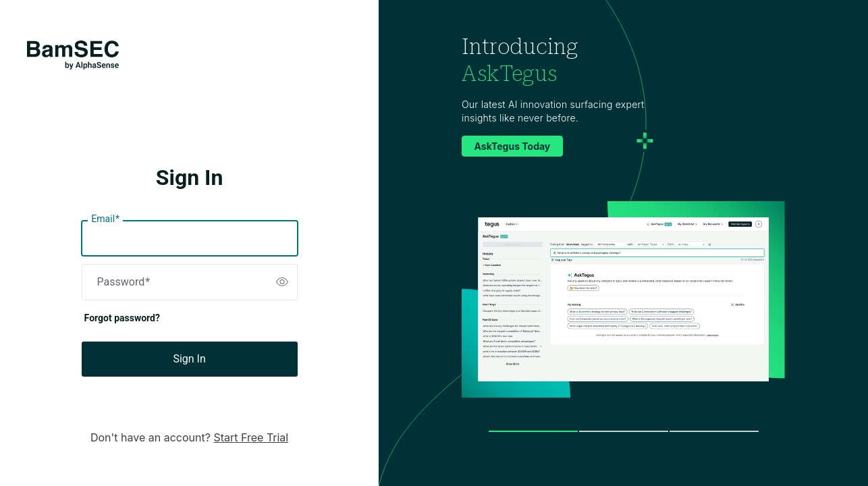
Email (105, 219)
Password (124, 282)
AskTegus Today (513, 146)
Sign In (189, 359)
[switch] (282, 282)
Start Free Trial (251, 437)
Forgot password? (122, 318)
